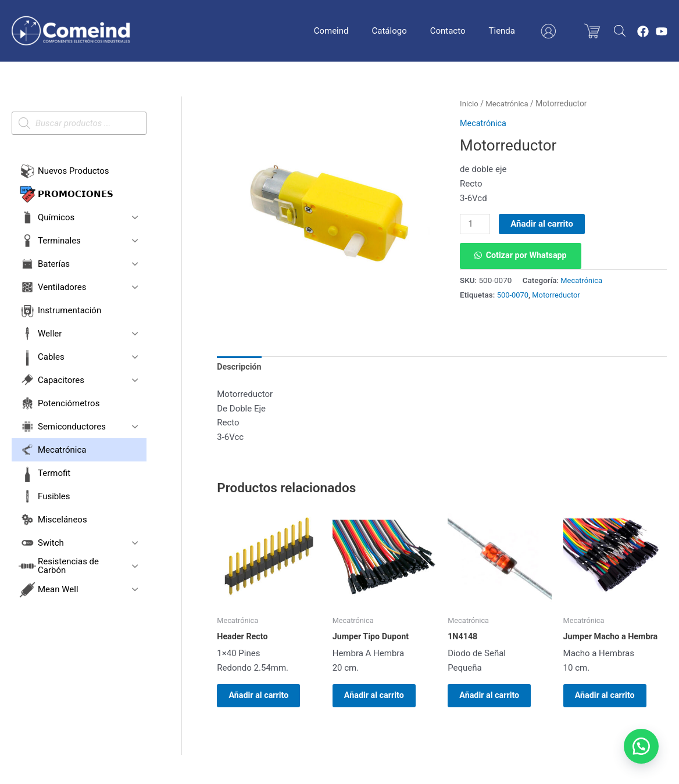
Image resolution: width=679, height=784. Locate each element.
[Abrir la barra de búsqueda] (620, 31)
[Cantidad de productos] (476, 224)
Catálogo (416, 31)
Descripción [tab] (240, 367)
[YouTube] (662, 31)
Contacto (468, 31)
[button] (523, 256)
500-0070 (514, 295)
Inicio (469, 103)
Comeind (363, 31)
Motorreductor (559, 295)
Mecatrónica (509, 103)
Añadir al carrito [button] (266, 699)
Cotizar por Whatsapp (528, 256)
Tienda (517, 31)
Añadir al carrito (544, 224)
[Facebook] (643, 31)
